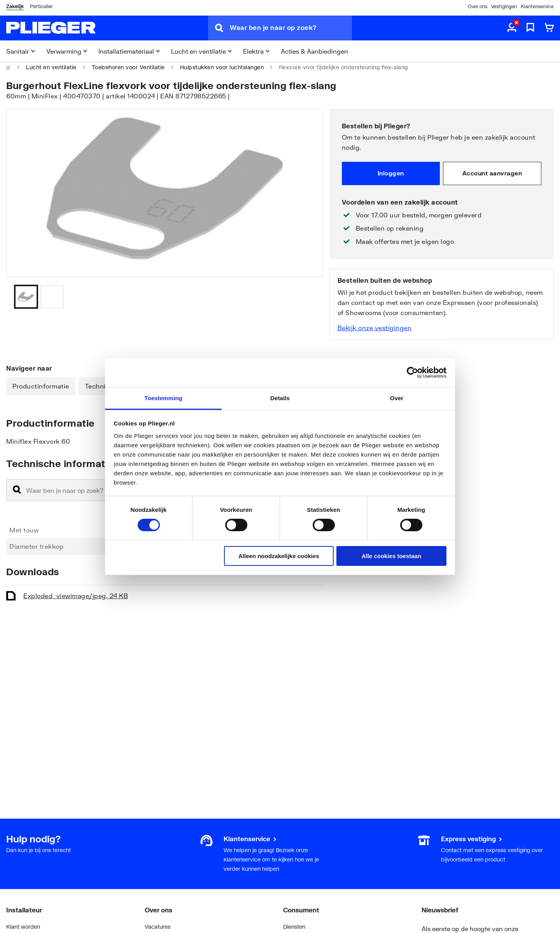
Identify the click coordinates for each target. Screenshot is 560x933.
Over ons (478, 6)
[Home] (9, 67)
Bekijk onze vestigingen (375, 328)
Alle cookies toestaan (391, 556)
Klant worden (23, 927)
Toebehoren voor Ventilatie (128, 67)
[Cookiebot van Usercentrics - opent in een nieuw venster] (412, 373)
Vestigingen (504, 6)
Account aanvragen (492, 173)
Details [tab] (280, 398)
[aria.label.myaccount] (512, 28)
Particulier (41, 6)
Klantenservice (537, 6)
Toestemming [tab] (163, 398)
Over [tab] (397, 398)
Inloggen (391, 173)
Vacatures (157, 927)
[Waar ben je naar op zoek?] (291, 28)
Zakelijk (15, 6)
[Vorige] (308, 297)
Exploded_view (76, 596)
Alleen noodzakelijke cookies (279, 556)
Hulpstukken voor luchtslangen (222, 67)
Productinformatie (41, 386)
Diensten (294, 927)
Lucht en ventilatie (51, 67)
